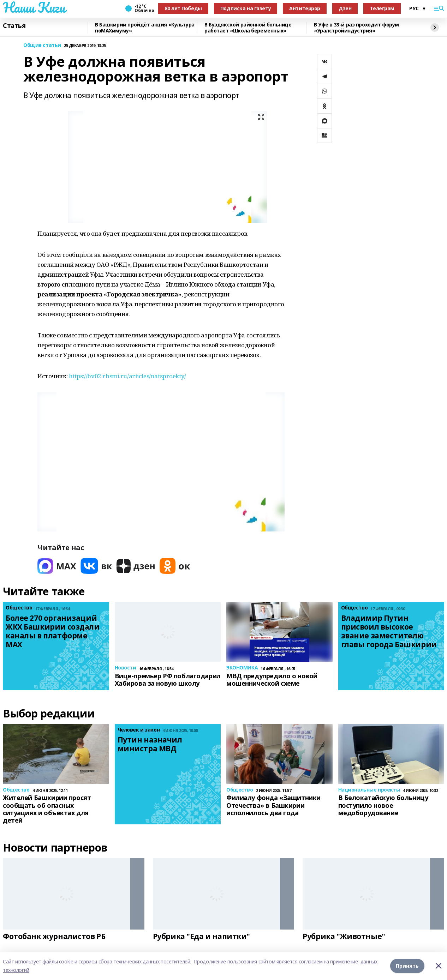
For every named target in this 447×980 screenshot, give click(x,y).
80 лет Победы (183, 8)
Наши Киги (34, 7)
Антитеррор (305, 8)
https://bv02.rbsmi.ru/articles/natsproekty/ (127, 376)
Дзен (345, 8)
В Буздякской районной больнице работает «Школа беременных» (248, 28)
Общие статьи (42, 45)
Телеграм (382, 8)
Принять (407, 966)
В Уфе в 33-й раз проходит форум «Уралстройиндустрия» (356, 28)
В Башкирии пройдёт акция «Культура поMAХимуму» (145, 28)
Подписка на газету (246, 8)
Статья (14, 26)
